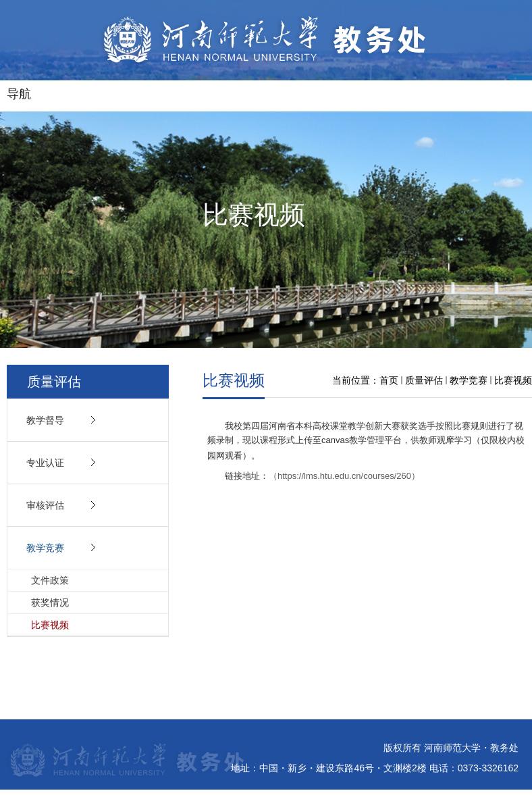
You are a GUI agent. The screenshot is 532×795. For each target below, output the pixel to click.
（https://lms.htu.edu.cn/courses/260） (344, 476)
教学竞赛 (469, 380)
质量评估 (424, 380)
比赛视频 (513, 380)
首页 (389, 380)
